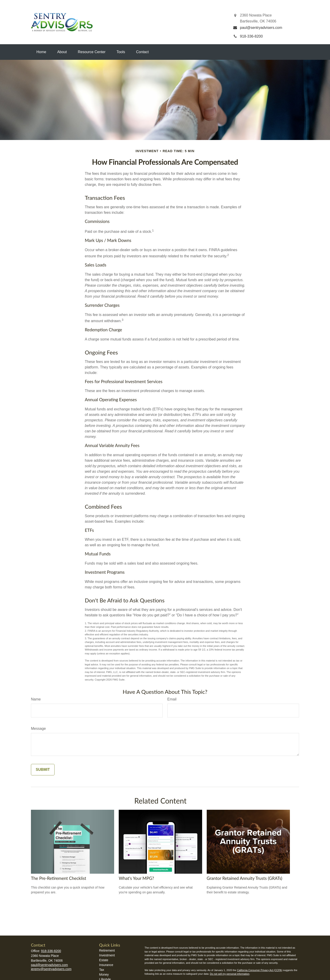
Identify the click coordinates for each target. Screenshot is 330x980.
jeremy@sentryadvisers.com (51, 969)
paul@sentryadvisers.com (49, 965)
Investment (107, 955)
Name (36, 699)
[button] (41, 52)
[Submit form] (43, 770)
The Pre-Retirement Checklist (59, 878)
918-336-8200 (51, 951)
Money (104, 975)
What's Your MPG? (136, 878)
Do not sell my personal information (230, 974)
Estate (104, 960)
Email (172, 699)
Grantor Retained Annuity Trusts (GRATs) (245, 878)
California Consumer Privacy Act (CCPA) (260, 970)
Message (38, 729)
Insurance (106, 965)
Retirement (107, 950)
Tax (102, 970)
